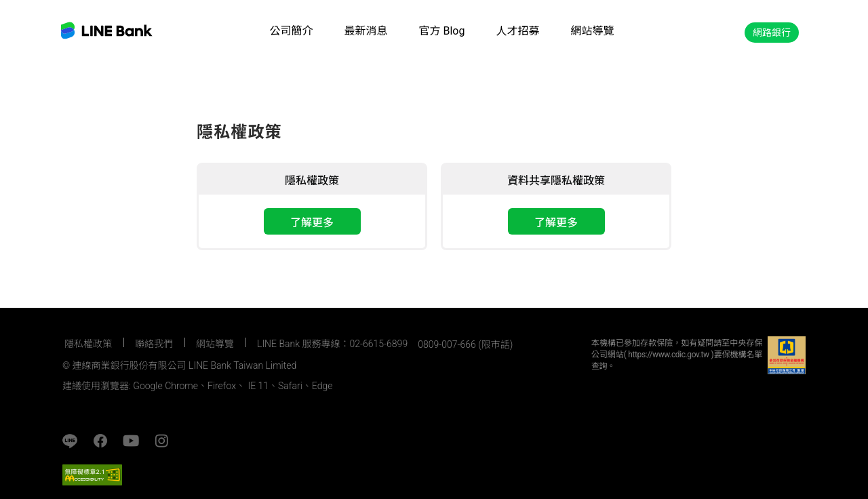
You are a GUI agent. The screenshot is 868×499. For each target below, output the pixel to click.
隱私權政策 (88, 344)
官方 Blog (442, 31)
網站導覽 (592, 31)
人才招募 (517, 31)
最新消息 (366, 31)
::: (67, 323)
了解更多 (312, 223)
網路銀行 (772, 33)
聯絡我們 (154, 344)
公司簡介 (291, 31)
